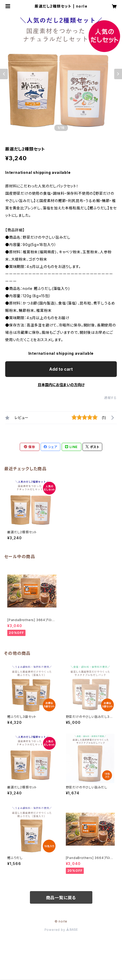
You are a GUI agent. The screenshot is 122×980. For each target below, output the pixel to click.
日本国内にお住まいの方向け (61, 385)
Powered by (61, 930)
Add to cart (61, 369)
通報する (110, 398)
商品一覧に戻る (61, 898)
